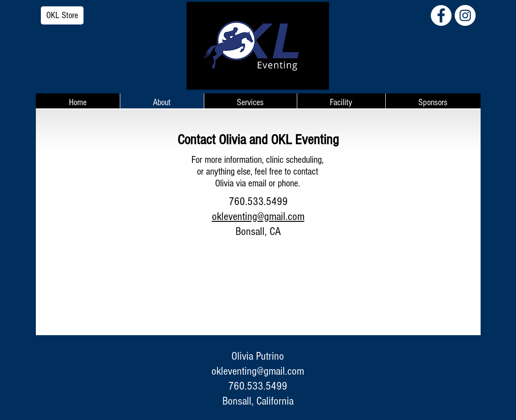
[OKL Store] (62, 15)
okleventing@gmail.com (258, 371)
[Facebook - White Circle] (441, 15)
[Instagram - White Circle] (465, 15)
